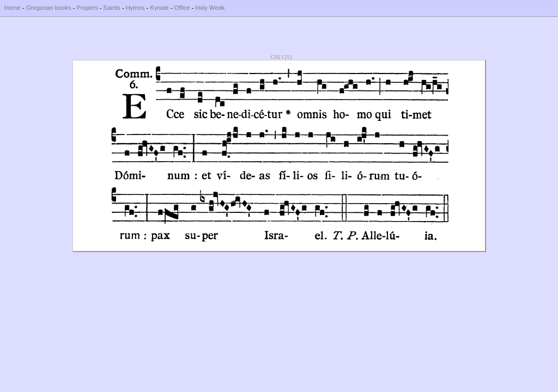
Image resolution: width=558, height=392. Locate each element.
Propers (87, 8)
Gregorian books (49, 8)
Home (13, 8)
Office (182, 8)
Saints (112, 8)
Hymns (135, 8)
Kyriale (159, 8)
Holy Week (210, 8)
